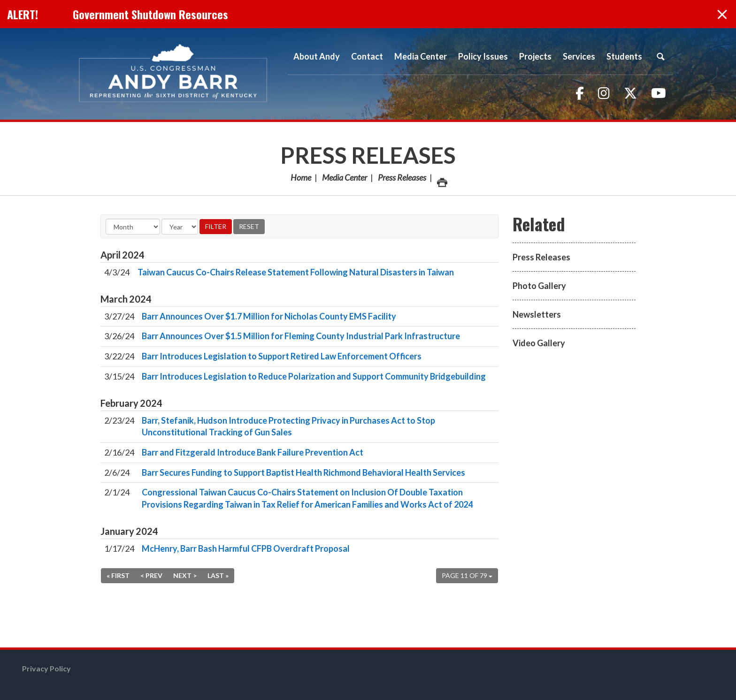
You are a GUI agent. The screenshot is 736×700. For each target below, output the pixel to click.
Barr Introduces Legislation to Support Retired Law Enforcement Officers (282, 356)
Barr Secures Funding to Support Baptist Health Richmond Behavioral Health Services (303, 472)
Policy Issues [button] (483, 56)
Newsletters (537, 314)
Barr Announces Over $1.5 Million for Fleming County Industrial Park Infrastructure (301, 336)
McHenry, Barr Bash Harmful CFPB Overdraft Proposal (246, 548)
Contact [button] (367, 56)
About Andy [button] (317, 56)
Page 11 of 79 (467, 575)
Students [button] (624, 56)
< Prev (151, 575)
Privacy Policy (46, 668)
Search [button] (660, 56)
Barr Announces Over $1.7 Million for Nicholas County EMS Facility (269, 316)
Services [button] (579, 56)
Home (301, 177)
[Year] (180, 227)
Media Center (345, 177)
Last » (218, 575)
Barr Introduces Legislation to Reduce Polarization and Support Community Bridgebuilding (314, 376)
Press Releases (368, 155)
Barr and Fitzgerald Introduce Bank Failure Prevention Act (253, 452)
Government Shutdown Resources (150, 14)
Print (442, 180)
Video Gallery (539, 343)
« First (118, 575)
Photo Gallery (539, 286)
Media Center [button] (421, 56)
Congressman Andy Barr (173, 74)
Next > (185, 575)
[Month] (133, 227)
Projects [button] (535, 56)
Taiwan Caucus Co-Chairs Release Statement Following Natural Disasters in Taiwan (296, 272)
